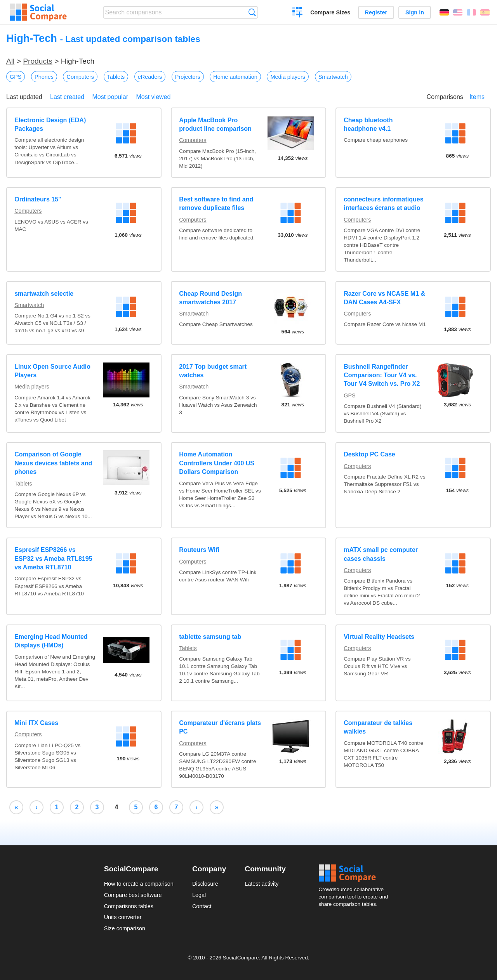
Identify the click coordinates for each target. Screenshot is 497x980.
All (10, 61)
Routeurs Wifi (199, 550)
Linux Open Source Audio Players (52, 371)
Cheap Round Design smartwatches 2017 (210, 298)
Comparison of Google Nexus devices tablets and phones (53, 463)
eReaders (150, 77)
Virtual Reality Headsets (379, 637)
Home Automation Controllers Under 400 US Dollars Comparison (217, 463)
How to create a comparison (139, 884)
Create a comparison (298, 13)
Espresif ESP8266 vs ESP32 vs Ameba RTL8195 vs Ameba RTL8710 (53, 559)
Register (376, 12)
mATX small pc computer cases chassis (381, 554)
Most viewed (153, 97)
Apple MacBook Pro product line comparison (215, 124)
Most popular (110, 97)
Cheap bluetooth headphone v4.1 (368, 124)
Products (38, 61)
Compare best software (133, 895)
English (458, 12)
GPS (16, 77)
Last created (67, 97)
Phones (44, 77)
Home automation (235, 77)
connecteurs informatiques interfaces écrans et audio (383, 204)
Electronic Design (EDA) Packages (50, 124)
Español (485, 12)
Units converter (123, 917)
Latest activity (262, 884)
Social (356, 873)
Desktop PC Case (369, 454)
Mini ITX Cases (36, 723)
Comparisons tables (129, 906)
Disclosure (205, 884)
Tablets (116, 77)
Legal (199, 895)
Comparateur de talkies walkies (378, 727)
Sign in (415, 12)
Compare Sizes (330, 12)
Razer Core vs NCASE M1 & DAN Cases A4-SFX (384, 298)
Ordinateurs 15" (38, 199)
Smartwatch (333, 77)
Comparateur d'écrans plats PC (220, 727)
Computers (80, 77)
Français (471, 12)
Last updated (24, 97)
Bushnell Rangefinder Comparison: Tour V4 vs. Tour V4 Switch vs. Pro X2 (382, 375)
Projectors (188, 77)
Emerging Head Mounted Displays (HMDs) (51, 641)
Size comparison (125, 928)
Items (477, 97)
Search (252, 12)
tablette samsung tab (210, 637)
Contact (202, 906)
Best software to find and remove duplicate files (216, 204)
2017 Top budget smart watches (213, 371)
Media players (288, 77)
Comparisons (445, 97)
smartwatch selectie (44, 294)
